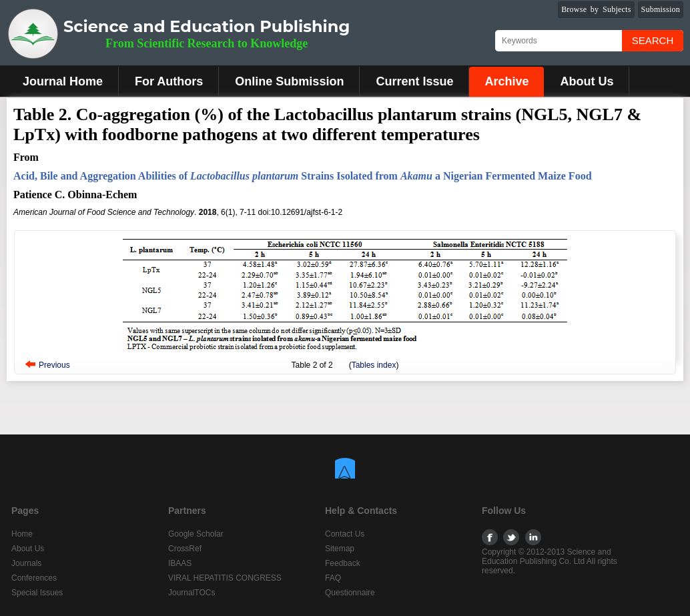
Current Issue (414, 81)
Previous (54, 365)
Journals (26, 563)
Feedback (343, 563)
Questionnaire (350, 593)
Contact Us (345, 534)
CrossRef (185, 549)
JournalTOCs (192, 593)
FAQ (333, 578)
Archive (506, 81)
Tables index (374, 365)
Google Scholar (196, 534)
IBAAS (180, 563)
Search (653, 40)
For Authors (169, 81)
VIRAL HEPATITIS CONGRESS (225, 578)
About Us (587, 81)
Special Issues (37, 593)
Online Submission (289, 81)
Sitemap (340, 549)
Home (22, 534)
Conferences (34, 578)
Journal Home (63, 81)
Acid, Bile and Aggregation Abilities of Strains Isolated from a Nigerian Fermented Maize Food (303, 176)
